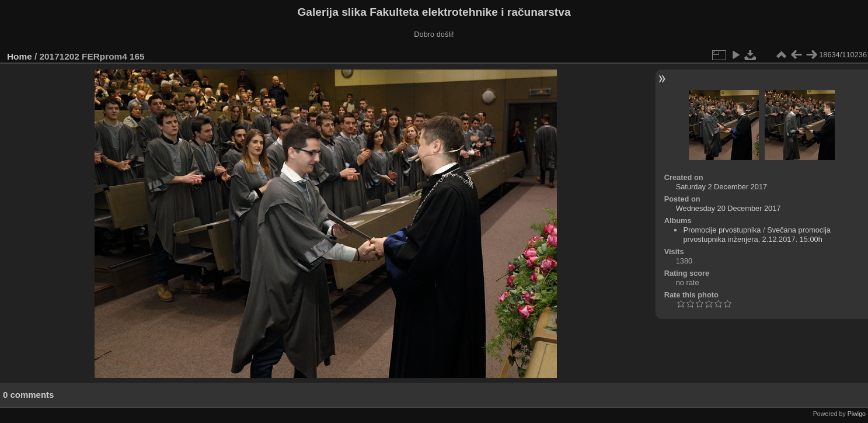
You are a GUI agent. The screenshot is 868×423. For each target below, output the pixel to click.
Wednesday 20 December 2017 (728, 208)
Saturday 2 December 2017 (722, 187)
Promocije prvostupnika (722, 230)
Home (20, 56)
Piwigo (857, 414)
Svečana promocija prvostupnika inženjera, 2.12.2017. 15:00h (757, 235)
